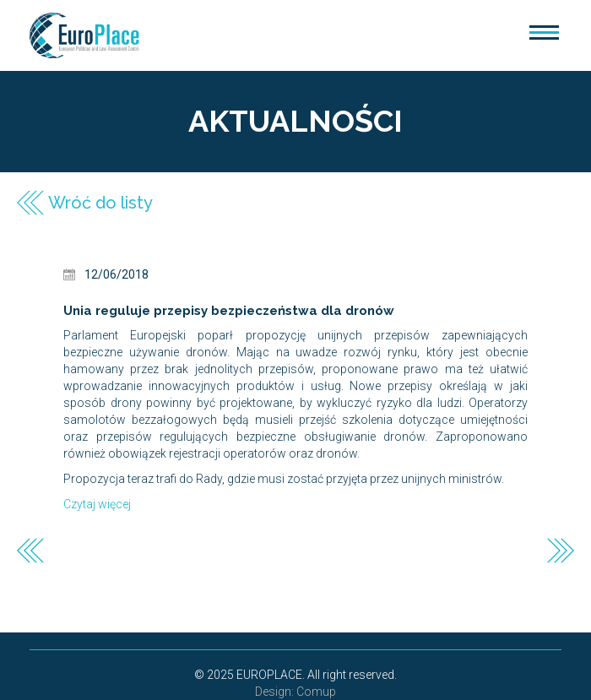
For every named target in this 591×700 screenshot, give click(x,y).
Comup (316, 692)
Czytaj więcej (97, 504)
